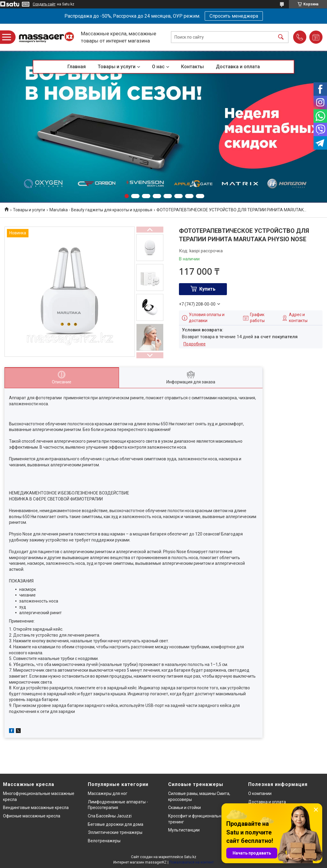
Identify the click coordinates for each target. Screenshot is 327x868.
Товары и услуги (117, 67)
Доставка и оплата (238, 67)
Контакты (192, 67)
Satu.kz (190, 857)
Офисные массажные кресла (32, 816)
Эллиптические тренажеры (115, 832)
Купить (207, 289)
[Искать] (281, 37)
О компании (260, 793)
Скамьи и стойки (184, 808)
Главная (77, 67)
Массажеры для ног (108, 793)
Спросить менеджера (234, 16)
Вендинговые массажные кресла (36, 808)
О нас (158, 67)
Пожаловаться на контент (192, 862)
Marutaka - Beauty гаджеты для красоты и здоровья (101, 210)
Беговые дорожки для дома (116, 824)
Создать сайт (44, 4)
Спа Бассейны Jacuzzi (110, 816)
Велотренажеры (104, 841)
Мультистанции (184, 830)
